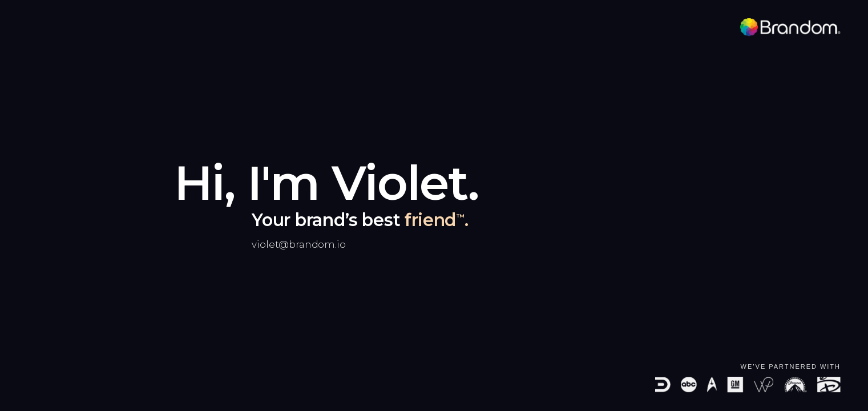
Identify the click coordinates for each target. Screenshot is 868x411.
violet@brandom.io (298, 244)
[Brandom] (790, 27)
